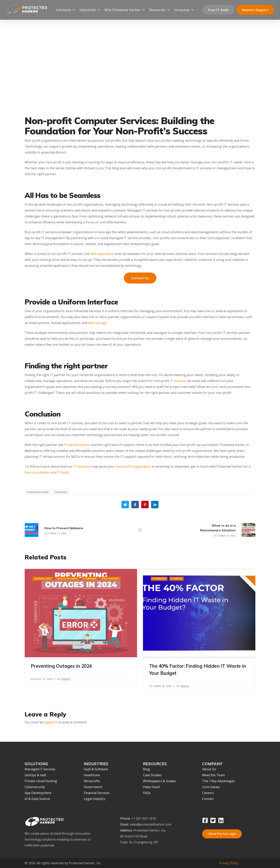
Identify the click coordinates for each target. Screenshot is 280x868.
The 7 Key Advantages (218, 781)
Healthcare (92, 775)
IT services (178, 381)
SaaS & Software (96, 769)
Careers (208, 793)
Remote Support (255, 10)
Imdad (185, 686)
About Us (209, 769)
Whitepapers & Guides (159, 781)
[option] (81, 626)
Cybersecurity (35, 787)
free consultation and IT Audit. (47, 472)
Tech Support (110, 579)
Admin (66, 679)
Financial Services (97, 793)
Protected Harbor (77, 445)
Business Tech (43, 579)
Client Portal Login (222, 834)
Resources (160, 10)
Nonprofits (92, 781)
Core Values (211, 787)
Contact (208, 799)
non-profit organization (133, 466)
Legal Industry (94, 799)
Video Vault (151, 787)
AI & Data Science (37, 799)
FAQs (147, 793)
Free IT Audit (218, 10)
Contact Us (140, 278)
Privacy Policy (229, 863)
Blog (146, 769)
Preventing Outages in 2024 (61, 666)
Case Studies (152, 775)
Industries (90, 10)
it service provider (38, 492)
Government (93, 787)
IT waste (176, 579)
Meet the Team (213, 775)
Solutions (66, 10)
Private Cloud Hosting (41, 781)
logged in (51, 722)
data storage (97, 323)
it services (61, 492)
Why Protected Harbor (125, 10)
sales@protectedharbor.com (150, 824)
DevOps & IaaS (35, 775)
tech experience (102, 254)
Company (184, 10)
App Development (38, 793)
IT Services (90, 579)
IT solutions (82, 466)
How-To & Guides (67, 579)
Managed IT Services (40, 769)
